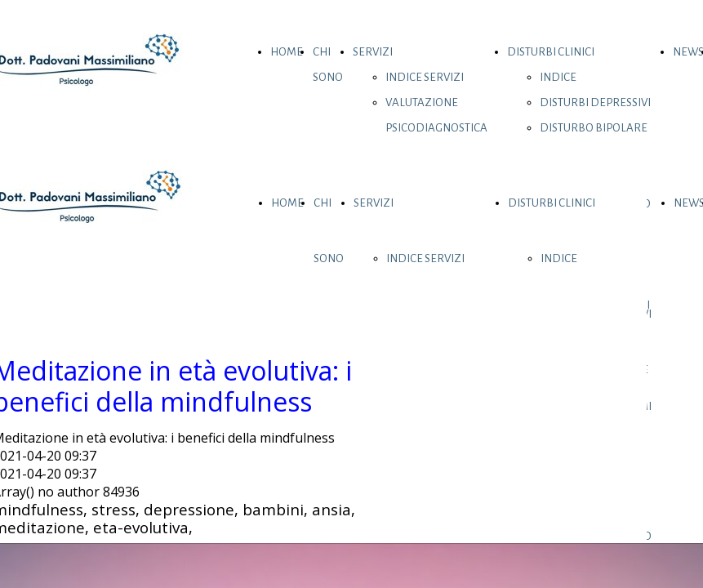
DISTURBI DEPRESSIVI (595, 102)
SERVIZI (373, 52)
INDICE (558, 77)
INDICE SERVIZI (425, 77)
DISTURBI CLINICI (551, 52)
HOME (287, 52)
